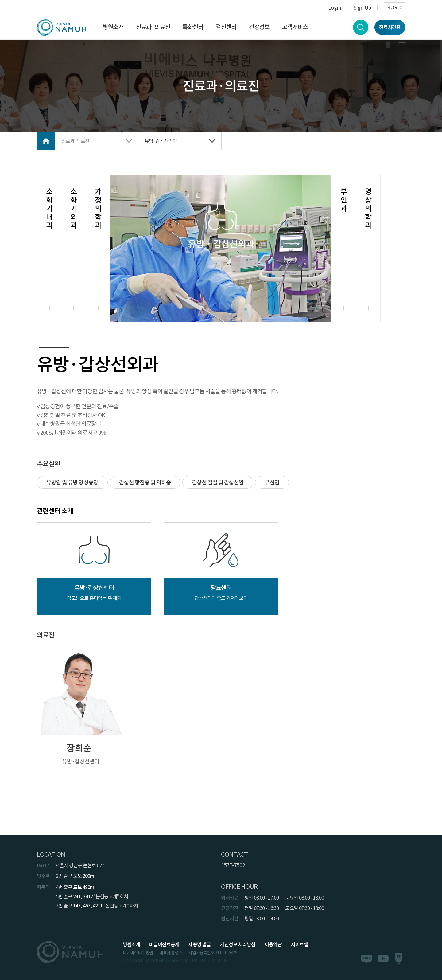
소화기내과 (49, 208)
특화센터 (193, 27)
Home (46, 141)
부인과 (344, 200)
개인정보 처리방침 (238, 944)
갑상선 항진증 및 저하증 (145, 482)
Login (335, 7)
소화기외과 (74, 208)
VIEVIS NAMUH (62, 27)
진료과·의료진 (153, 27)
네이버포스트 (399, 959)
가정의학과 (98, 208)
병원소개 (113, 27)
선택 (221, 249)
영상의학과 (368, 208)
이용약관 (273, 944)
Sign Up (362, 7)
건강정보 (259, 27)
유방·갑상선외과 (161, 141)
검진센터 (226, 27)
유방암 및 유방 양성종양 (72, 482)
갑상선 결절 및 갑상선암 (218, 482)
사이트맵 (300, 944)
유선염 (272, 482)
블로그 (366, 959)
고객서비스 (295, 27)
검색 (361, 27)
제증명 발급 (200, 944)
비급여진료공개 (164, 944)
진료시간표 (390, 27)
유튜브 (383, 958)
